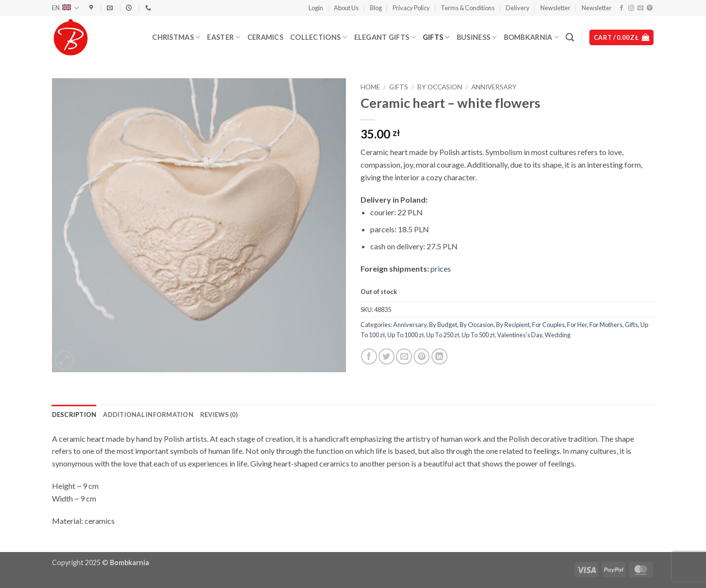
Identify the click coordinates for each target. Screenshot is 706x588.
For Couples (548, 325)
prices (441, 268)
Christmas (176, 37)
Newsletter (555, 8)
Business (477, 37)
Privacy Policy (411, 8)
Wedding (558, 335)
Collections (319, 37)
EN (65, 8)
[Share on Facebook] (369, 356)
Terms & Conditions (468, 8)
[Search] (570, 38)
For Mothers (606, 325)
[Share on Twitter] (387, 356)
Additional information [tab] (148, 415)
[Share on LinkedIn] (439, 356)
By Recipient (513, 325)
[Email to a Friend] (404, 356)
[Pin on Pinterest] (422, 356)
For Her (577, 325)
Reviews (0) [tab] (219, 415)
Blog (376, 8)
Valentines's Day (520, 335)
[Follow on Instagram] (631, 8)
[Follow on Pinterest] (650, 8)
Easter (224, 37)
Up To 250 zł (443, 335)
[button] (316, 8)
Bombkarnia (531, 37)
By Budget (443, 325)
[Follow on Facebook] (621, 8)
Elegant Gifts (385, 37)
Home (370, 87)
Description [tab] (74, 415)
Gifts (436, 37)
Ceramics (265, 37)
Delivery (518, 8)
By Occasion (440, 87)
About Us (346, 8)
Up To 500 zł (478, 335)
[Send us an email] (640, 8)
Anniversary (494, 87)
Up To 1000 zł (405, 335)
